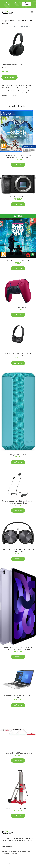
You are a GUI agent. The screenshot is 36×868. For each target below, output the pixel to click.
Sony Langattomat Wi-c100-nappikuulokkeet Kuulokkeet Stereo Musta (18, 502)
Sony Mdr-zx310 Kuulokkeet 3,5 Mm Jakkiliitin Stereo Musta (18, 550)
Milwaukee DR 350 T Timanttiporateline (18, 808)
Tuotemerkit (14, 65)
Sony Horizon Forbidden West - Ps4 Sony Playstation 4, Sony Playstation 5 (18, 156)
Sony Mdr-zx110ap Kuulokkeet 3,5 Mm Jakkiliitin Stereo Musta (18, 355)
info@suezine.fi (6, 857)
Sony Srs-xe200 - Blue (18, 455)
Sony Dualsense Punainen (18, 307)
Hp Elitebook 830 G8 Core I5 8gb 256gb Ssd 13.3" (18, 697)
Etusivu (4, 26)
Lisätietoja (10, 77)
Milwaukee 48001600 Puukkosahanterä (18, 753)
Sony (20, 65)
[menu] (32, 12)
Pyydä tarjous (27, 4)
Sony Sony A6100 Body (18, 197)
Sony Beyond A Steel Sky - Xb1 (18, 261)
